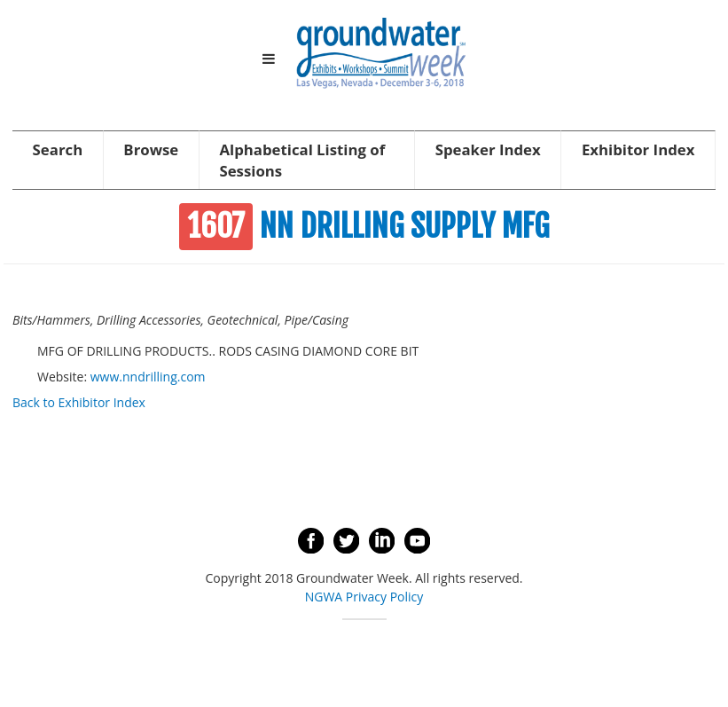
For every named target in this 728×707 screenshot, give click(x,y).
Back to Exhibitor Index (79, 402)
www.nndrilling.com (148, 377)
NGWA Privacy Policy (364, 597)
